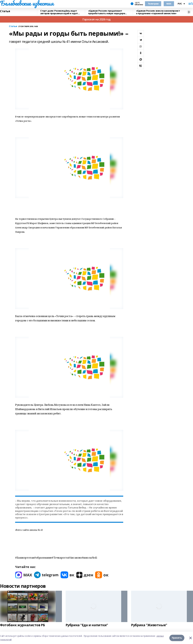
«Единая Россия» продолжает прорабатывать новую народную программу (107, 12)
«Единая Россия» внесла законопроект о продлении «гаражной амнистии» (158, 12)
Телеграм (153, 4)
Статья (5, 11)
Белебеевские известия (27, 3)
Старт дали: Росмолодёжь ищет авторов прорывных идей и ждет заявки (59, 12)
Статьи (13, 26)
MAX (169, 4)
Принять (177, 638)
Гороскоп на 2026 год (96, 19)
